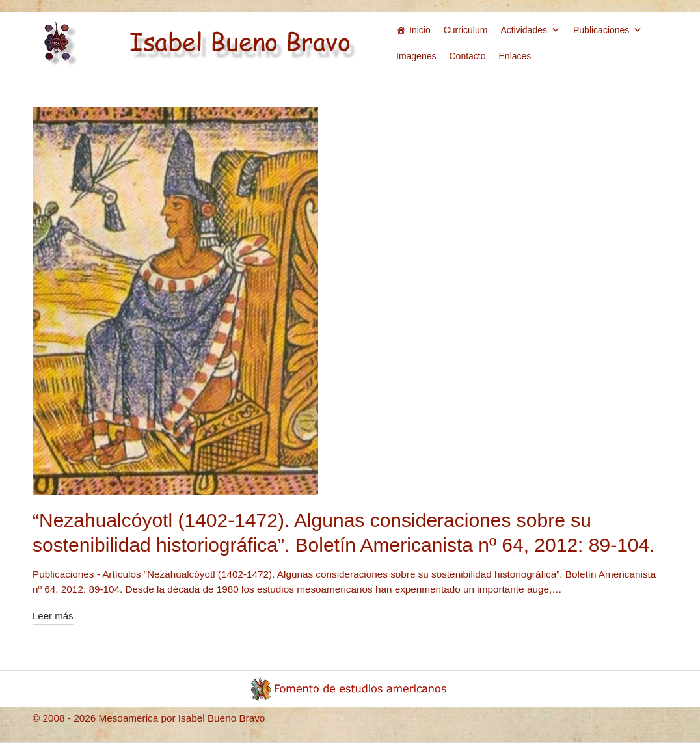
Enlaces (515, 56)
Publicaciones (608, 30)
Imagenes (416, 56)
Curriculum (466, 30)
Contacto (467, 56)
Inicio (420, 30)
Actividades (530, 30)
